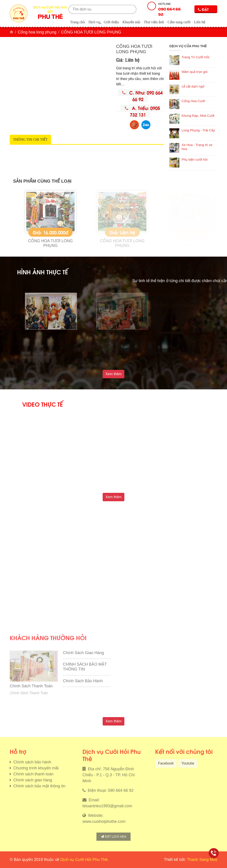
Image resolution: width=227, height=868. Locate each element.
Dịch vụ (94, 22)
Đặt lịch (203, 10)
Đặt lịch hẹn (113, 837)
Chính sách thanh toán (33, 774)
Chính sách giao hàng (32, 780)
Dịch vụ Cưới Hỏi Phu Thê (84, 860)
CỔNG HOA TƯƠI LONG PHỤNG (74, 243)
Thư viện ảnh (154, 22)
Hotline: (171, 10)
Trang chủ (78, 22)
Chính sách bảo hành (32, 762)
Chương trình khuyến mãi (35, 768)
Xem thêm (114, 374)
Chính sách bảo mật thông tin (39, 786)
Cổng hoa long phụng (37, 32)
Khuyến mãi (131, 22)
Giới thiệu (111, 22)
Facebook (166, 763)
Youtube (188, 763)
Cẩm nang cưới (179, 22)
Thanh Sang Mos (202, 860)
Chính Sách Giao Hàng (83, 704)
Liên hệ (200, 22)
